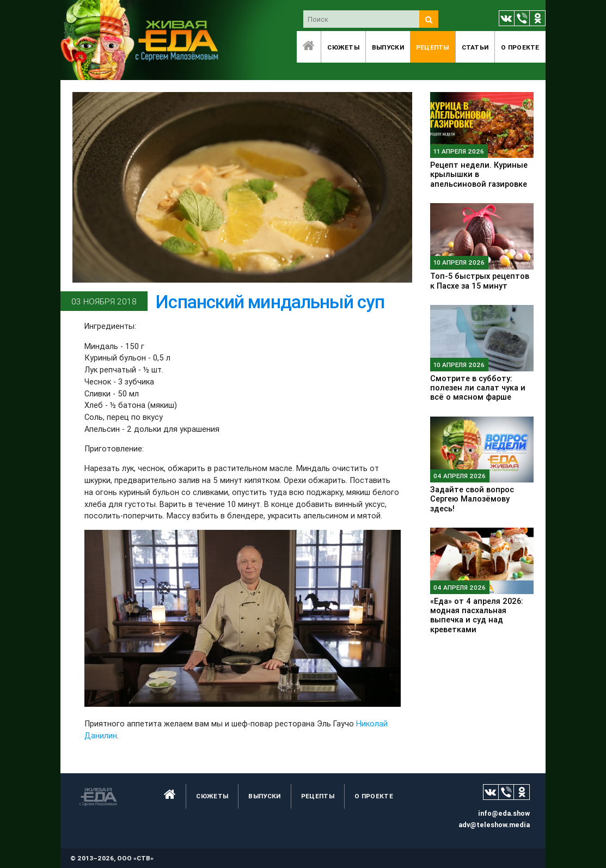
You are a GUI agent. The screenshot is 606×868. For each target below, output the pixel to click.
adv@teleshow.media (494, 825)
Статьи (475, 47)
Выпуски (388, 47)
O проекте (520, 47)
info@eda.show (504, 813)
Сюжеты (343, 47)
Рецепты (433, 47)
